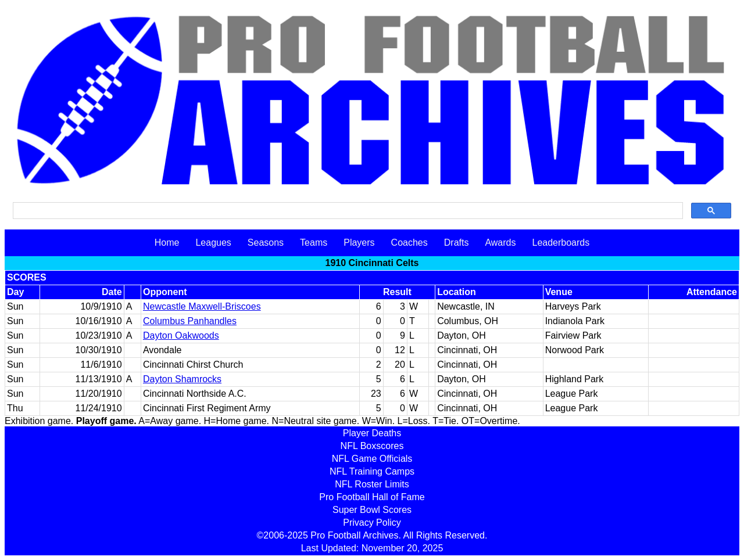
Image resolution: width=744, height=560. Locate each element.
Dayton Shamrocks (182, 379)
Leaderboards (561, 243)
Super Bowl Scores (372, 510)
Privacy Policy (372, 523)
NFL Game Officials (372, 459)
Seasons (266, 243)
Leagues (213, 243)
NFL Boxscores (372, 446)
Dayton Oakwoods (181, 335)
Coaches (409, 243)
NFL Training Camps (372, 471)
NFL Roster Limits (372, 484)
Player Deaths (372, 433)
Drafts (457, 243)
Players (359, 243)
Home (167, 243)
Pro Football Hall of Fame (372, 497)
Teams (314, 243)
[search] (347, 211)
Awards (500, 243)
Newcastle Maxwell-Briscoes (202, 306)
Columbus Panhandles (190, 321)
